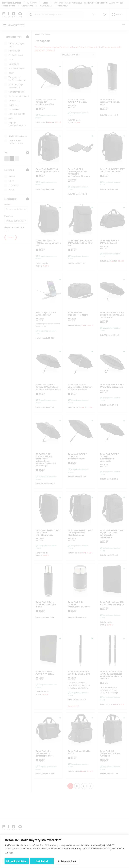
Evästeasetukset (67, 861)
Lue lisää (9, 853)
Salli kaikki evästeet (17, 861)
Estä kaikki (42, 861)
